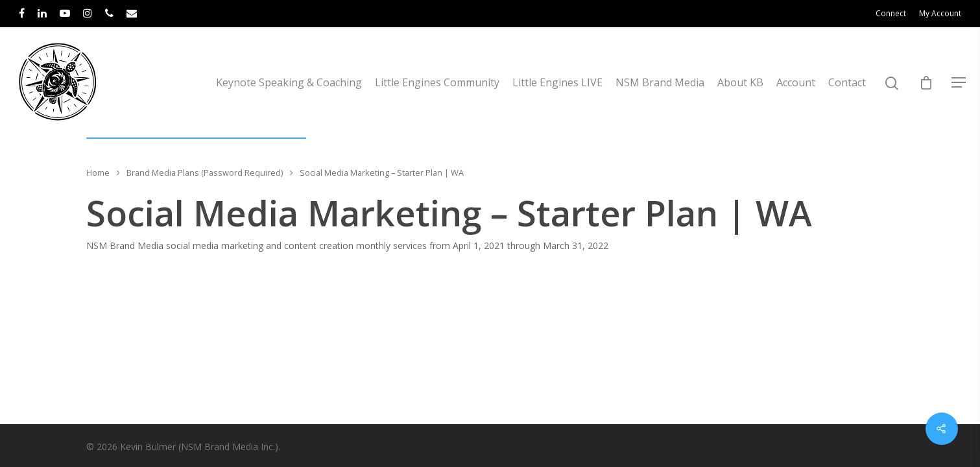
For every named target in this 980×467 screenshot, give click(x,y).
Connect (891, 13)
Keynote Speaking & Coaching (289, 82)
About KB (740, 82)
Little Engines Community (437, 82)
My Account (940, 13)
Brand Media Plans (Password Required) (205, 173)
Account (796, 82)
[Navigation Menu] (959, 82)
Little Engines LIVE (557, 82)
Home (98, 173)
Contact (847, 82)
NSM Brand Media (660, 82)
